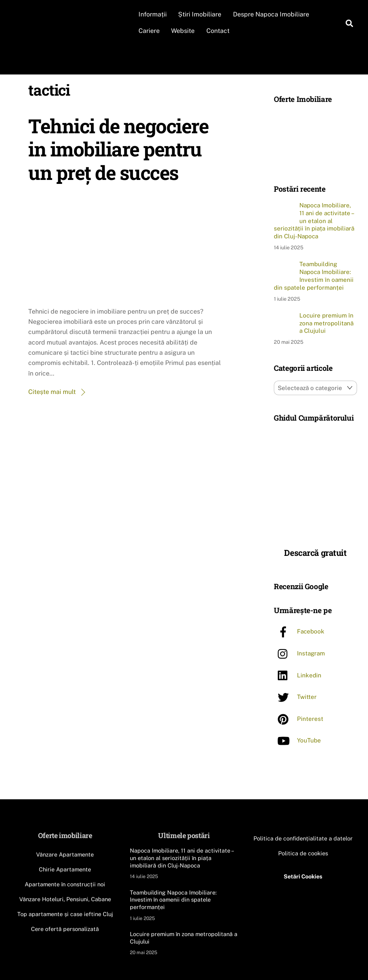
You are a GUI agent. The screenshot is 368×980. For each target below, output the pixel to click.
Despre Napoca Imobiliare (272, 14)
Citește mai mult (52, 392)
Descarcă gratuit (315, 552)
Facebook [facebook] (299, 631)
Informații (154, 14)
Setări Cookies (303, 876)
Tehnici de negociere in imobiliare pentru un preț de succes (118, 149)
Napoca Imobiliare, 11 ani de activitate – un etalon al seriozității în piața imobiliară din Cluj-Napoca (314, 221)
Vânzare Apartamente (65, 854)
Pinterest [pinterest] (299, 718)
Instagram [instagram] (299, 653)
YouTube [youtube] (297, 740)
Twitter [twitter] (295, 697)
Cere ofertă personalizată (65, 928)
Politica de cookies (303, 853)
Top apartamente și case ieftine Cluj (65, 914)
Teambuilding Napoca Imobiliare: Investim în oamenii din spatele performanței (314, 276)
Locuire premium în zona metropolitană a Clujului (326, 323)
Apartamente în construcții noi (65, 884)
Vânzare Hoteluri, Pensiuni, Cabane (65, 899)
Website (184, 31)
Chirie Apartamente (65, 869)
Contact (219, 31)
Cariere (150, 31)
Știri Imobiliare (201, 14)
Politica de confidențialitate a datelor (303, 838)
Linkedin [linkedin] (298, 675)
